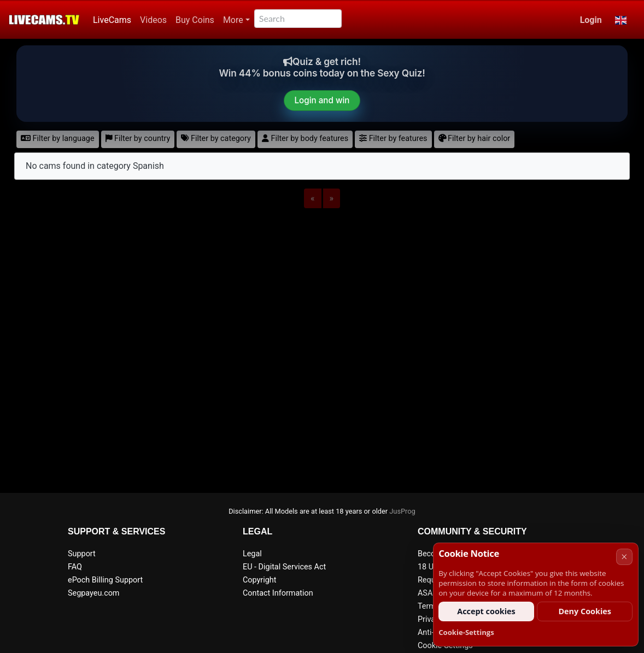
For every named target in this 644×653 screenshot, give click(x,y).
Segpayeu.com (94, 593)
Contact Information (278, 593)
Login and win (322, 100)
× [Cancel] (624, 557)
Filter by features (393, 139)
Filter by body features (305, 139)
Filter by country (138, 139)
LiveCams (112, 20)
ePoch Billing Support (105, 580)
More (233, 20)
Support (82, 554)
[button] (621, 20)
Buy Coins (195, 20)
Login (591, 20)
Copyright (259, 580)
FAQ (75, 567)
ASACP (430, 593)
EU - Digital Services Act (284, 567)
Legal (252, 554)
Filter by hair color (475, 139)
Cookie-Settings (466, 632)
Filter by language (58, 139)
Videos (153, 20)
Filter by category (216, 139)
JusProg (402, 511)
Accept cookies (486, 611)
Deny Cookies (585, 611)
